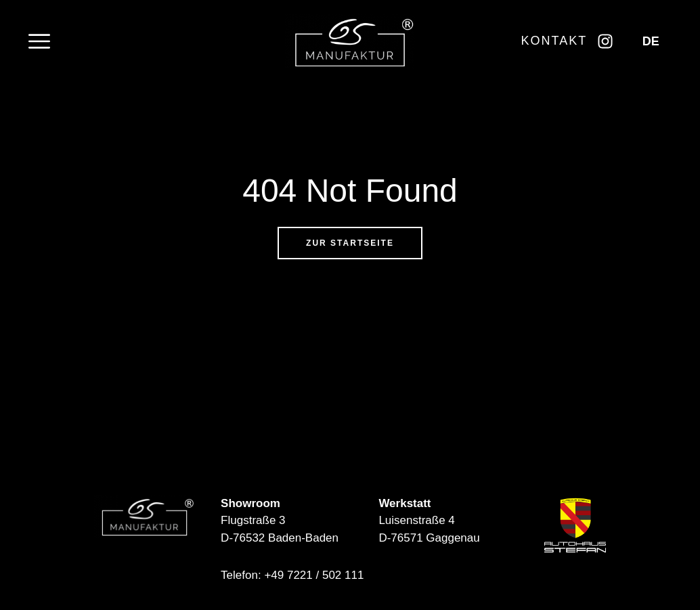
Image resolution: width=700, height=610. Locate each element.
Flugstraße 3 (253, 520)
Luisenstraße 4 (416, 520)
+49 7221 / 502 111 (314, 575)
